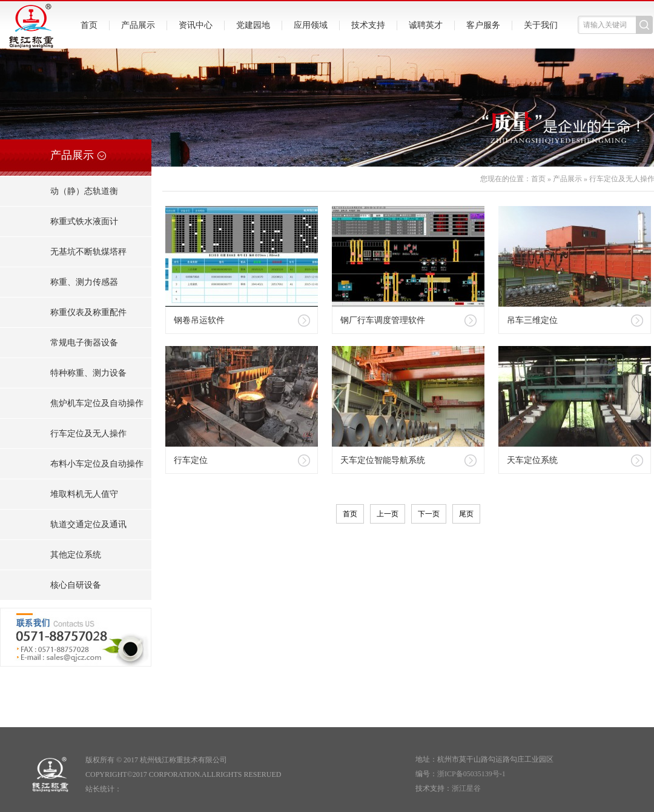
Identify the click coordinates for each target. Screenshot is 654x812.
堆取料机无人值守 (84, 494)
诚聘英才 (426, 25)
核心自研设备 (76, 585)
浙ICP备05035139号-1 (471, 774)
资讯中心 (196, 25)
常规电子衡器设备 (84, 343)
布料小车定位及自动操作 (97, 464)
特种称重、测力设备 (88, 373)
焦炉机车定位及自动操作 (97, 403)
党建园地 (253, 25)
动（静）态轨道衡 (84, 191)
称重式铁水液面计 (84, 221)
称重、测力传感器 (84, 282)
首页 (89, 25)
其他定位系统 (76, 555)
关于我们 (541, 25)
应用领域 (311, 25)
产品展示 (138, 25)
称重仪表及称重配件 (88, 312)
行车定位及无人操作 (88, 434)
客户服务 (483, 25)
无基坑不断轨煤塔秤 (88, 252)
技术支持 (368, 25)
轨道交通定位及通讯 (88, 524)
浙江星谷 (466, 788)
